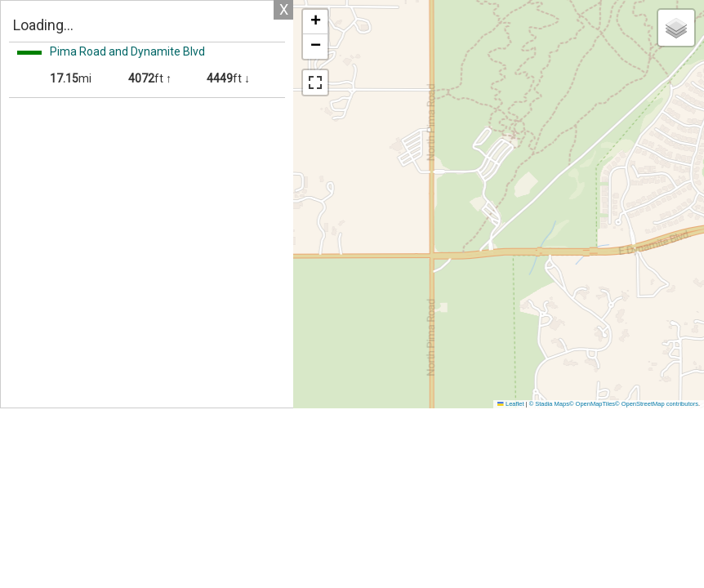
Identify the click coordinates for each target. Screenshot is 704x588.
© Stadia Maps (549, 404)
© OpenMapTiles (592, 404)
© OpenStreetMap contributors (657, 404)
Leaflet (510, 404)
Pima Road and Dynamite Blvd (127, 51)
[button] (315, 22)
